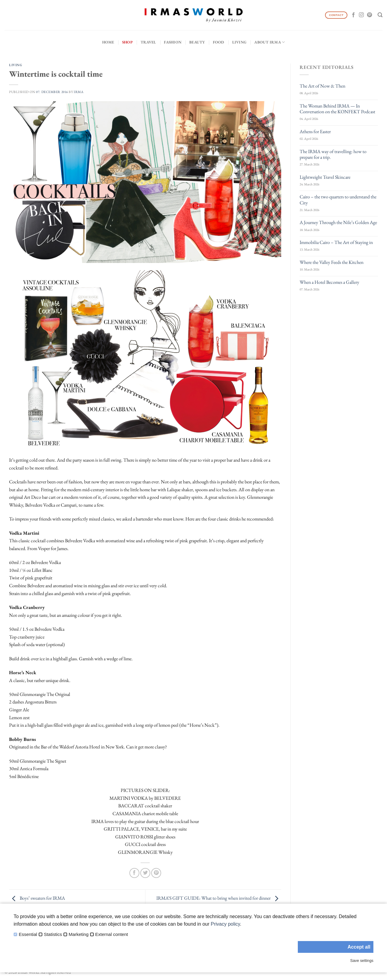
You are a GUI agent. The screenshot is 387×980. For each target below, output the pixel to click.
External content (112, 934)
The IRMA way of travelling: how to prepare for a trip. (333, 154)
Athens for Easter (315, 131)
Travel (148, 42)
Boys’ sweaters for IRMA (37, 898)
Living (239, 42)
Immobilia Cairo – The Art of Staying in (336, 242)
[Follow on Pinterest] (369, 15)
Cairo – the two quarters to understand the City (338, 200)
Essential (28, 934)
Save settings (362, 961)
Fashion (173, 42)
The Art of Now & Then (322, 86)
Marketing (79, 934)
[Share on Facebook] (134, 873)
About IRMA (270, 42)
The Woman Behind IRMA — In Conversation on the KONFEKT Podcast (337, 109)
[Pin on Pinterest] (156, 873)
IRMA (79, 92)
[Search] (380, 15)
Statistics (53, 934)
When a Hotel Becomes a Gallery (329, 282)
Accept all (359, 947)
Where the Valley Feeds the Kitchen (332, 262)
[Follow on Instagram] (361, 15)
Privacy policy (225, 924)
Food (219, 42)
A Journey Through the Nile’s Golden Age (338, 222)
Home (108, 42)
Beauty (197, 42)
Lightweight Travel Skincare (325, 177)
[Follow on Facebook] (353, 15)
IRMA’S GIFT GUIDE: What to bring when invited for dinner (219, 898)
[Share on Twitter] (145, 873)
